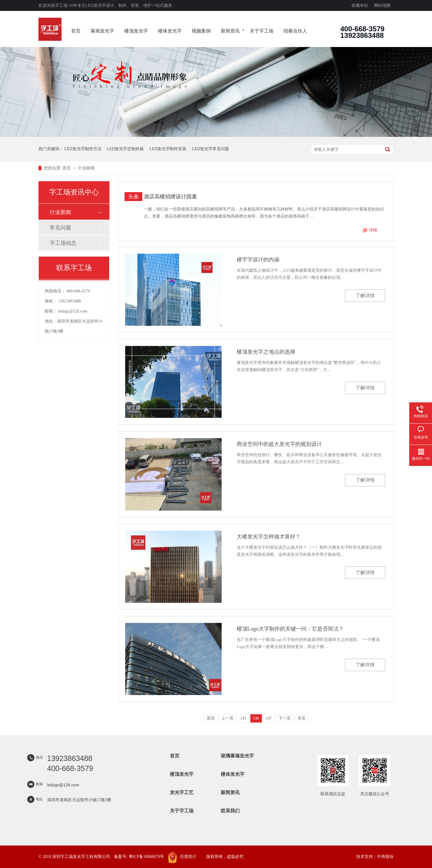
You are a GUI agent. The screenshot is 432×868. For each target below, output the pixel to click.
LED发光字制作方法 (83, 149)
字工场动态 (63, 243)
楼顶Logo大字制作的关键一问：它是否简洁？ (290, 629)
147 (269, 718)
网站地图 (382, 5)
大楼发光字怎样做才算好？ (269, 537)
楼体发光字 (170, 31)
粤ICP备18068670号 (146, 857)
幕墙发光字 (102, 31)
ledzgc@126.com (73, 311)
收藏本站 (360, 5)
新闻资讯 (230, 31)
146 (256, 718)
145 (243, 718)
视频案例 (201, 31)
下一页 (285, 718)
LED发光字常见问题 (211, 149)
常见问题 (60, 228)
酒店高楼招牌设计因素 (170, 197)
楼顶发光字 (136, 31)
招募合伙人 (295, 31)
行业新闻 (86, 168)
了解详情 (365, 295)
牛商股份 (385, 857)
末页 (302, 718)
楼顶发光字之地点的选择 (266, 352)
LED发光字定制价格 (125, 149)
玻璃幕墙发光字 (237, 756)
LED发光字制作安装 (168, 149)
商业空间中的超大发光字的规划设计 (279, 444)
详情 (373, 230)
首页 (76, 31)
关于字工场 (262, 31)
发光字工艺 (182, 792)
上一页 (228, 718)
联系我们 (230, 811)
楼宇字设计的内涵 (258, 260)
